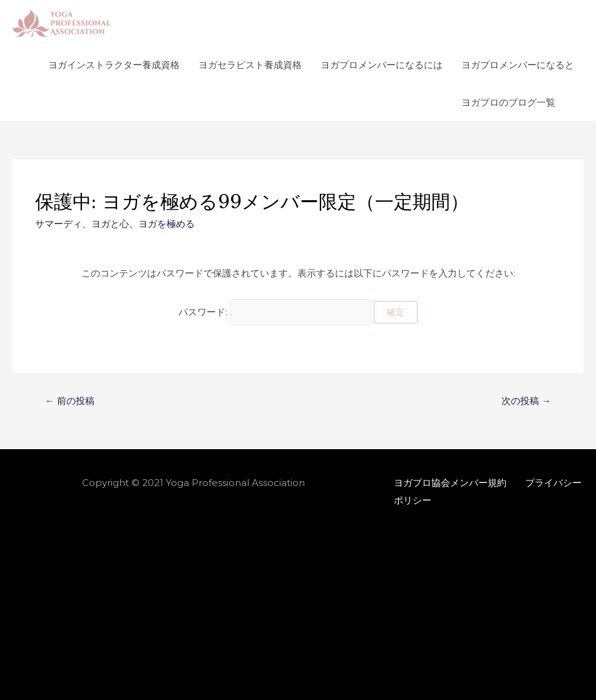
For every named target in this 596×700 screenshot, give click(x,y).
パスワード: (275, 311)
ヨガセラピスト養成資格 (250, 65)
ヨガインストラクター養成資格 (114, 65)
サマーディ (59, 224)
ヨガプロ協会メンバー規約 (450, 480)
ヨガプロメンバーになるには (382, 65)
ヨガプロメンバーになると (518, 65)
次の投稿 (526, 399)
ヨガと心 (110, 224)
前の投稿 (70, 399)
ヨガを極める (167, 224)
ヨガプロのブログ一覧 (508, 102)
